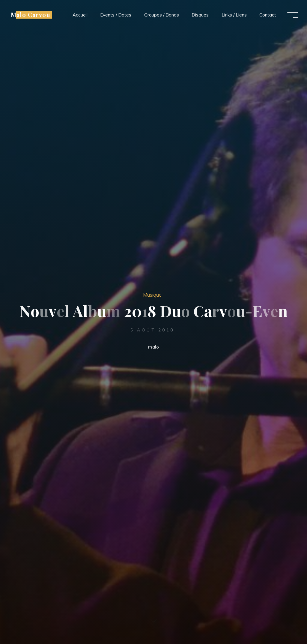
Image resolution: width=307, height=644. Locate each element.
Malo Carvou (31, 15)
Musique (152, 295)
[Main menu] (293, 15)
